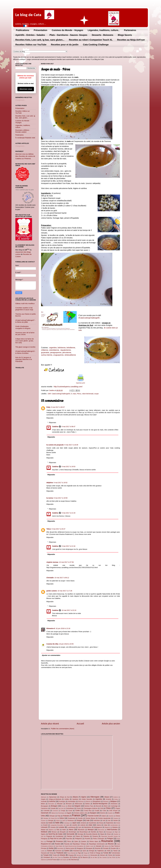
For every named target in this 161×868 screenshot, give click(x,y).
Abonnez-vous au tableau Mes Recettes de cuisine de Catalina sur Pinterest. (25, 156)
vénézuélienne (70, 355)
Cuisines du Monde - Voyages (67, 30)
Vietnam (102, 855)
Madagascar (98, 827)
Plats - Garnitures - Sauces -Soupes (68, 35)
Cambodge (114, 806)
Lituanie (53, 827)
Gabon (104, 816)
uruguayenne (58, 355)
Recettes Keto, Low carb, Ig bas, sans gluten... (40, 40)
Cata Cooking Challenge (96, 45)
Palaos (78, 836)
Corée (78, 811)
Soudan (113, 848)
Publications (23, 30)
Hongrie (79, 820)
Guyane (43, 821)
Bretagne (54, 806)
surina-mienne (47, 355)
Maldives (51, 830)
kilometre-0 (51, 628)
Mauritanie (81, 830)
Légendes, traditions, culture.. (104, 30)
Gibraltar (46, 818)
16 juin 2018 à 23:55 (66, 644)
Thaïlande (60, 853)
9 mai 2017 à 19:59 (61, 498)
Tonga (85, 853)
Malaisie (115, 827)
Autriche (52, 801)
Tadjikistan (101, 851)
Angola (43, 799)
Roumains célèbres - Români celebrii (23, 131)
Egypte (69, 813)
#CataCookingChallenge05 (89, 318)
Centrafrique (70, 808)
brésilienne (71, 348)
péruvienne (67, 352)
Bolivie (88, 804)
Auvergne (62, 801)
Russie (57, 844)
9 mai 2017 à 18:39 (71, 445)
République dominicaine (97, 844)
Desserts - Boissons (103, 35)
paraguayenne (56, 352)
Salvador (99, 846)
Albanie (75, 797)
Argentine (99, 799)
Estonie (102, 813)
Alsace (107, 797)
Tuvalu (55, 855)
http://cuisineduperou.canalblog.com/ (68, 387)
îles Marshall (73, 860)
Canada (53, 808)
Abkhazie (44, 797)
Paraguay (44, 839)
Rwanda (67, 844)
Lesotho (75, 825)
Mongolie (63, 832)
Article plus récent (50, 724)
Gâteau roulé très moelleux (25, 304)
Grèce (62, 818)
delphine (50, 483)
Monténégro (73, 832)
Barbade (106, 801)
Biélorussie (79, 804)
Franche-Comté (93, 816)
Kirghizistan (110, 823)
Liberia (99, 825)
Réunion (111, 844)
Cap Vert (61, 808)
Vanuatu (79, 855)
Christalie (50, 578)
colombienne (54, 350)
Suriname (58, 851)
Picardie (87, 839)
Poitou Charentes (98, 839)
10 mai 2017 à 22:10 (69, 610)
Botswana (114, 804)
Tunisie (106, 853)
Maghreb (107, 827)
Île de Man (94, 857)
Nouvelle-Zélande (92, 834)
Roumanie (107, 841)
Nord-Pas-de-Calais (55, 834)
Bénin (106, 806)
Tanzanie (44, 853)
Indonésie (97, 820)
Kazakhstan (93, 823)
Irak (104, 820)
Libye (106, 825)
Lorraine (61, 827)
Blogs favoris (125, 35)
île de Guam (63, 860)
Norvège (80, 834)
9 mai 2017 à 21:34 (68, 546)
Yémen (110, 855)
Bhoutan (60, 804)
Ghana (118, 816)
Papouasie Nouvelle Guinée (109, 836)
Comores (55, 811)
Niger (116, 832)
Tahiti (109, 851)
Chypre (118, 808)
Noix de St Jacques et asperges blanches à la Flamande (24, 359)
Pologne (110, 838)
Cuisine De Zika (52, 644)
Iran (109, 820)
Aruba (116, 799)
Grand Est (54, 818)
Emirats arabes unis (81, 813)
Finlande (66, 816)
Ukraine (62, 855)
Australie (44, 801)
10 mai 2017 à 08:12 (62, 578)
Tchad (51, 853)
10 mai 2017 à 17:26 (65, 591)
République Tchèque (79, 844)
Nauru (101, 832)
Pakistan (70, 836)
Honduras (71, 820)
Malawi (43, 830)
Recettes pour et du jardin (65, 45)
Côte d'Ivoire (113, 811)
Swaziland (76, 851)
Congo (63, 811)
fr (71, 394)
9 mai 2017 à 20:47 (59, 529)
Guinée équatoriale (104, 818)
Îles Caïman (103, 857)
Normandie (70, 834)
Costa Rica (88, 811)
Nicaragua (109, 832)
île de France (53, 860)
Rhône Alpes (94, 841)
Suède (67, 851)
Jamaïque (67, 823)
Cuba (104, 811)
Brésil (70, 806)
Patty (48, 407)
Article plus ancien (111, 724)
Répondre (50, 418)
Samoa (106, 846)
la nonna (50, 498)
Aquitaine (75, 799)
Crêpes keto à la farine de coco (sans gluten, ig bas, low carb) (25, 341)
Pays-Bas (69, 839)
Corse (70, 811)
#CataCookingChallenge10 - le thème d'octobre (25, 352)
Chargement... (20, 100)
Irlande (116, 820)
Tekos (49, 529)
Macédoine (88, 827)
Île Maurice (84, 857)
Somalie (106, 848)
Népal (102, 834)
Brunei (63, 806)
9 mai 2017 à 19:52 (61, 483)
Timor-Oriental (71, 853)
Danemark (45, 813)
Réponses (52, 423)
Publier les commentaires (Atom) (63, 729)
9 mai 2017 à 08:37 (58, 407)
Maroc (71, 830)
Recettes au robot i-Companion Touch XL (91, 40)
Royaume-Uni (46, 844)
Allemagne (95, 797)
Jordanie (83, 823)
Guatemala (72, 818)
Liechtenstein (114, 825)
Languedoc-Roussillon (57, 825)
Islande (43, 823)
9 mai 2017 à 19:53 (68, 467)
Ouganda (49, 836)
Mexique (91, 830)
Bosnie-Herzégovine (100, 804)
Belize (43, 804)
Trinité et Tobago (95, 853)
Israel (50, 823)
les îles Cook (57, 857)
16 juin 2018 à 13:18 (63, 628)
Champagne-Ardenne (91, 808)
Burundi (99, 806)
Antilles (67, 799)
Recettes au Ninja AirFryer (131, 40)
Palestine (86, 836)
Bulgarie (77, 806)
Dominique (61, 813)
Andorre (116, 797)
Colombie (46, 811)
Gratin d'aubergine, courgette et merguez (23, 327)
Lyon (80, 827)
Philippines (79, 839)
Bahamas (81, 801)
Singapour (80, 848)
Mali (58, 830)
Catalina (55, 427)
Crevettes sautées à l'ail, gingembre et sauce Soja (24, 309)
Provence (59, 841)
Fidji (59, 816)
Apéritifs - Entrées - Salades (30, 35)
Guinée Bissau (90, 818)
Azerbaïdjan (72, 801)
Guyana (116, 818)
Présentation (40, 30)
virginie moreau (52, 562)
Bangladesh (97, 801)
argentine (53, 348)
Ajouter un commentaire (51, 655)
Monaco (54, 832)
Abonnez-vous (26, 89)
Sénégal (92, 851)
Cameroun (44, 808)
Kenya (101, 823)
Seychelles (60, 848)
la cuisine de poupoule (55, 445)
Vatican (86, 855)
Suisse (49, 851)
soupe (96, 394)
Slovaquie (89, 848)
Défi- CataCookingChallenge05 (59, 394)
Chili (101, 808)
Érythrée (75, 857)
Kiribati (118, 823)
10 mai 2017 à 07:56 (66, 562)
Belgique (114, 801)
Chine (108, 808)
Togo (79, 853)
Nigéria (43, 834)
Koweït (45, 825)
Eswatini (110, 813)
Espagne (93, 813)
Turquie (46, 855)
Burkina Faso (89, 806)
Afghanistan (53, 797)
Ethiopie (52, 816)
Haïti (64, 821)
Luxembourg (71, 827)
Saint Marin (59, 846)
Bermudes (51, 804)
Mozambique (84, 832)
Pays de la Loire (56, 838)
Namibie (94, 832)
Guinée (80, 818)
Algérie (84, 797)
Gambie (111, 816)
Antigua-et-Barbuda (55, 799)
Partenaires (130, 30)
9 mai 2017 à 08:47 (68, 427)
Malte (64, 830)
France (76, 815)
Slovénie (98, 848)
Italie (57, 823)
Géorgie (51, 820)
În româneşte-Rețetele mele (25, 138)
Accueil (80, 724)
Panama (95, 836)
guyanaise (45, 352)
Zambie (118, 855)
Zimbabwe (47, 857)
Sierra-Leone (70, 848)
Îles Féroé (112, 857)
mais (74, 394)
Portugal (50, 841)
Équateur (66, 857)
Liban (90, 825)
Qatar (76, 841)
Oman (109, 834)
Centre (79, 808)
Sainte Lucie (90, 846)
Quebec (84, 841)
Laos (67, 825)
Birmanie (69, 804)
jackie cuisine (52, 591)
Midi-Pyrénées (112, 830)
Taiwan (115, 851)
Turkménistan (116, 853)
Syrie (84, 851)
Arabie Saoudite (87, 799)
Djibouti (54, 813)
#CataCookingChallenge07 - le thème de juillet (25, 321)
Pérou (79, 394)
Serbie (51, 848)
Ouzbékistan (59, 836)
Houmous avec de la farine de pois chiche (25, 334)
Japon (74, 823)
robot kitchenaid (88, 394)
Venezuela (94, 855)
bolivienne (62, 348)
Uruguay (71, 855)
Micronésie (101, 830)
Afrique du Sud (65, 797)
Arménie (108, 799)
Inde (88, 820)
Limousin (44, 827)
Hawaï (58, 821)
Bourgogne (44, 806)
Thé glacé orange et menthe (25, 347)
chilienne (45, 350)
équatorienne (65, 350)
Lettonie (83, 825)
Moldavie (44, 832)
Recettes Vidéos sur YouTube (31, 45)
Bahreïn (88, 801)
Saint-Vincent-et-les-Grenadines (74, 846)
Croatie (97, 811)
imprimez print (80, 383)
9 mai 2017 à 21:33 (68, 513)
